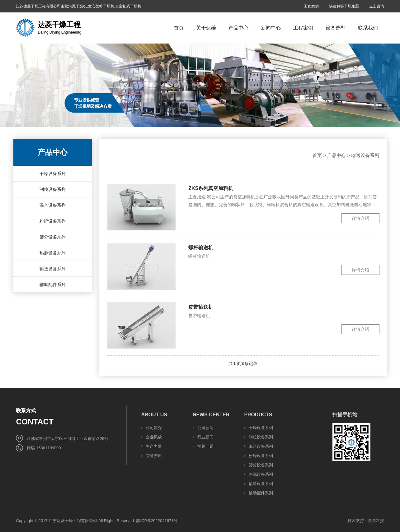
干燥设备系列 (53, 173)
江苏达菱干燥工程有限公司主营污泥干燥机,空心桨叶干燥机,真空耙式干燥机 (79, 6)
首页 (317, 155)
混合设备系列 (53, 205)
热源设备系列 (53, 253)
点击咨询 (377, 6)
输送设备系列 (53, 269)
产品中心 (336, 155)
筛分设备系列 (53, 237)
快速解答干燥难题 (344, 6)
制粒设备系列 (53, 189)
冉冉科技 (376, 521)
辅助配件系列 (53, 285)
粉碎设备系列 (53, 221)
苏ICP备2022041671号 (157, 521)
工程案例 (311, 6)
